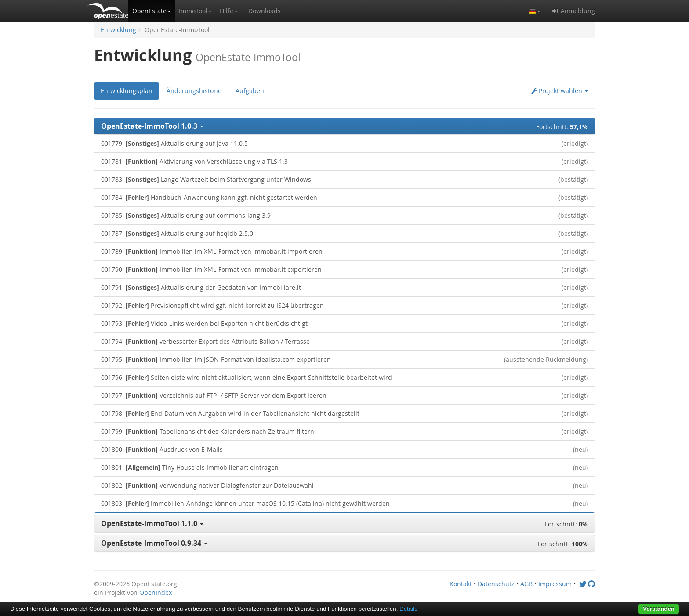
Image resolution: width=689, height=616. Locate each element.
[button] (152, 11)
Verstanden (659, 609)
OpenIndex (156, 593)
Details (408, 609)
